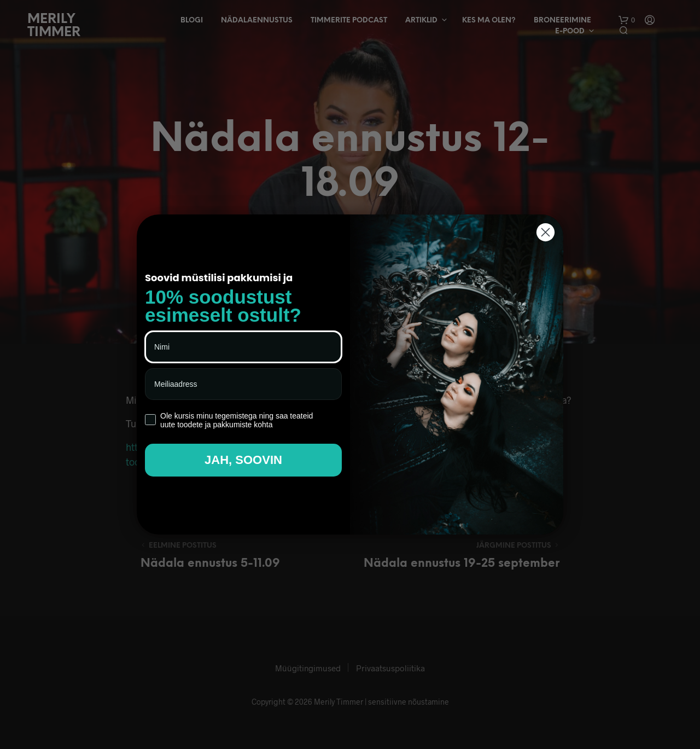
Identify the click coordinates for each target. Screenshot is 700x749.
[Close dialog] (546, 232)
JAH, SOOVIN (243, 460)
